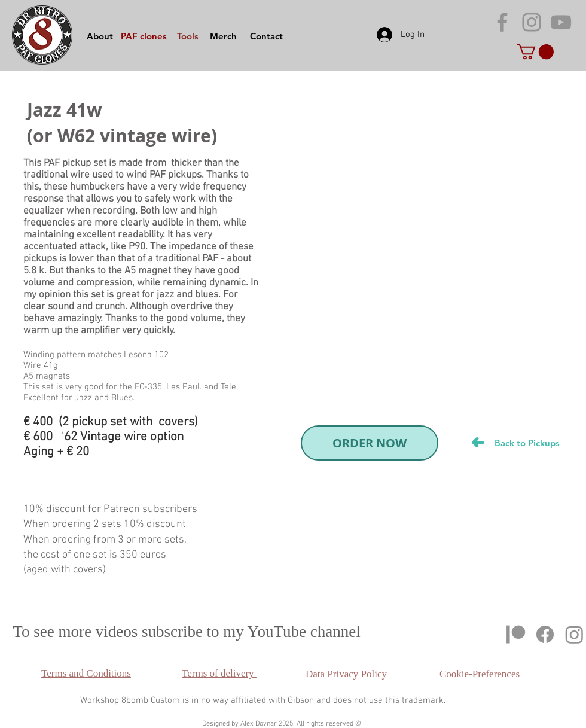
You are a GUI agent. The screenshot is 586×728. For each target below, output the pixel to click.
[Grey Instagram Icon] (532, 22)
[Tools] (188, 36)
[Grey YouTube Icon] (561, 22)
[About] (100, 36)
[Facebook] (545, 634)
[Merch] (223, 36)
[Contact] (266, 36)
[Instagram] (574, 634)
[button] (535, 52)
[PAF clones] (144, 36)
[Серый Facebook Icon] (502, 22)
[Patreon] (516, 634)
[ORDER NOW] (370, 443)
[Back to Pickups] (527, 443)
